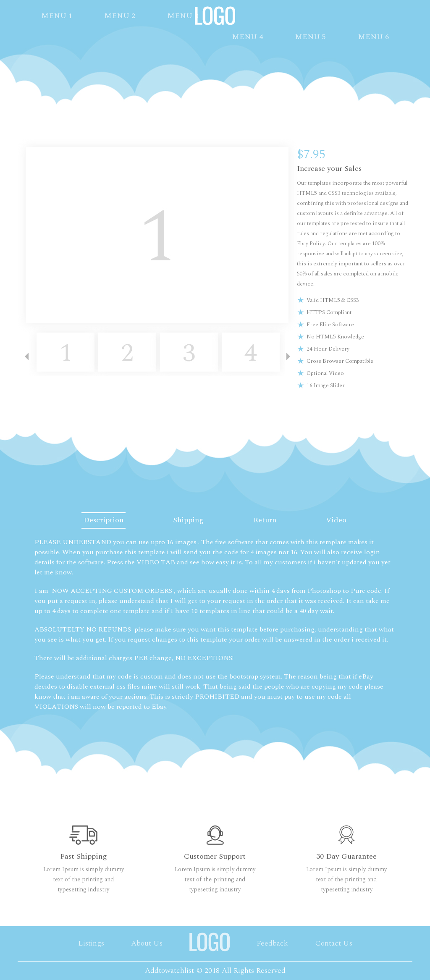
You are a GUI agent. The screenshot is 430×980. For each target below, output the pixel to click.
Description (100, 520)
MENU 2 (120, 16)
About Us (147, 943)
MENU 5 (310, 37)
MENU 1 (57, 16)
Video (340, 520)
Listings (91, 943)
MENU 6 (373, 37)
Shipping (187, 520)
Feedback (272, 943)
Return (266, 520)
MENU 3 (183, 16)
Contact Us (334, 943)
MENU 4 (247, 37)
